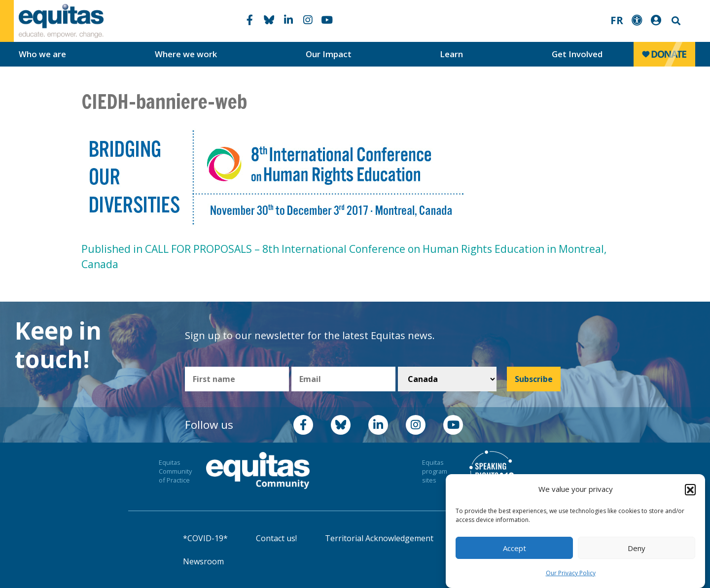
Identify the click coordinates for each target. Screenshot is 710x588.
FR (617, 20)
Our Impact (329, 54)
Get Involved (577, 54)
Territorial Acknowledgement (379, 538)
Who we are (42, 54)
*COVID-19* (205, 538)
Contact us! (276, 538)
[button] (690, 489)
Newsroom (203, 561)
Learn (451, 54)
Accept (515, 548)
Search (675, 21)
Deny (637, 548)
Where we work (186, 54)
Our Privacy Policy (571, 573)
